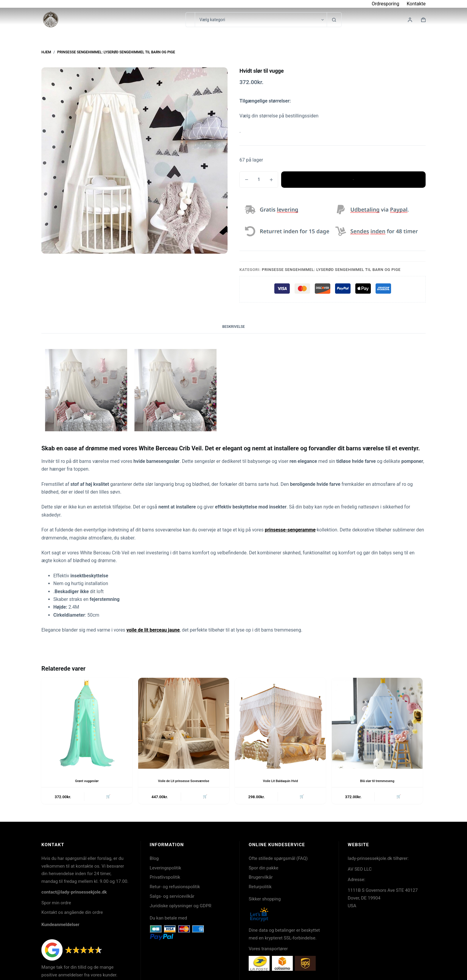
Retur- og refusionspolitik (175, 888)
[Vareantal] (259, 180)
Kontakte (416, 4)
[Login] (410, 20)
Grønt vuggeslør (87, 781)
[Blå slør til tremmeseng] (377, 723)
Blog (154, 860)
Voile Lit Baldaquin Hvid (281, 781)
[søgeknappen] (334, 20)
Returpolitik (260, 888)
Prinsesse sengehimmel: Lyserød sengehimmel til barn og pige (331, 270)
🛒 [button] (108, 797)
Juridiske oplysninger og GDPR (181, 907)
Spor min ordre (56, 904)
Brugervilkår (261, 878)
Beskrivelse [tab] (233, 327)
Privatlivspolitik (165, 878)
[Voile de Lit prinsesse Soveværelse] (184, 723)
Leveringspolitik (166, 869)
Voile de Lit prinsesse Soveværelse (184, 781)
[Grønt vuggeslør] (87, 723)
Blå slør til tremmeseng (377, 781)
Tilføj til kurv (353, 179)
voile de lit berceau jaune (153, 630)
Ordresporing (386, 4)
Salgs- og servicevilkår (172, 897)
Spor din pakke (264, 869)
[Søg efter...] (190, 20)
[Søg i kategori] (261, 20)
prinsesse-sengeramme (290, 530)
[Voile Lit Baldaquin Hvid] (280, 723)
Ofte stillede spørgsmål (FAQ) (278, 860)
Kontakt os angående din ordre (72, 914)
